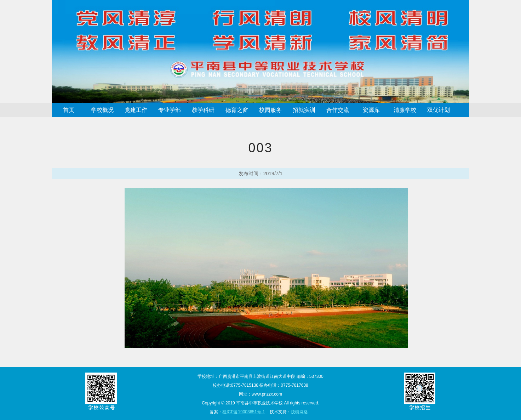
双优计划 (439, 110)
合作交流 (338, 110)
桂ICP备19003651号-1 (244, 412)
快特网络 (299, 412)
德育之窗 (237, 110)
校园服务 (270, 110)
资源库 (371, 110)
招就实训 (304, 110)
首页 (69, 110)
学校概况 (102, 110)
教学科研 (203, 110)
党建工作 (136, 110)
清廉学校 (405, 110)
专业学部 (170, 110)
